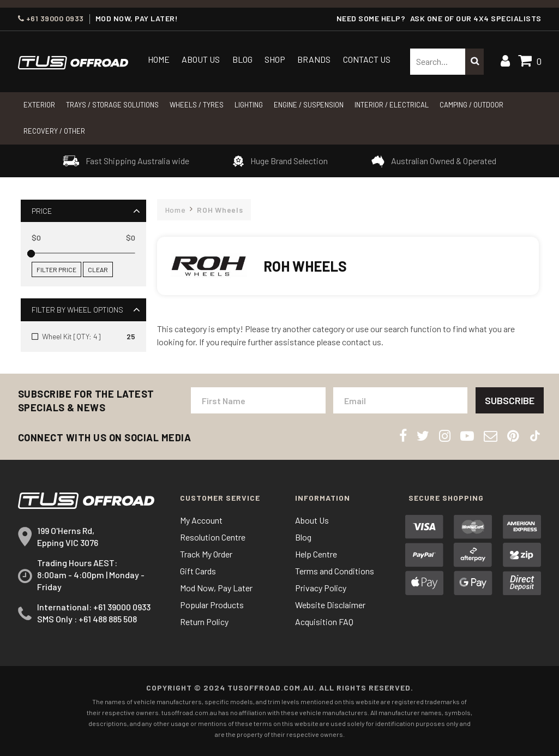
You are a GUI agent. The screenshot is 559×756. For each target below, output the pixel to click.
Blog (242, 59)
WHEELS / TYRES (197, 105)
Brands (314, 59)
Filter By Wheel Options (77, 310)
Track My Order (206, 554)
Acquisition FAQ (324, 622)
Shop (275, 59)
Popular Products (212, 605)
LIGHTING (249, 105)
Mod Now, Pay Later (216, 588)
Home (159, 59)
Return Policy (204, 622)
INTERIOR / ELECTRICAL (392, 105)
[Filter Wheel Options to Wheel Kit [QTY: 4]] (83, 337)
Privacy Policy (321, 588)
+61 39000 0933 (51, 19)
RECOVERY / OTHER (54, 131)
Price (42, 211)
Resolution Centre (213, 537)
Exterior (39, 105)
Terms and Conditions (335, 571)
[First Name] (258, 400)
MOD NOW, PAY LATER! (137, 19)
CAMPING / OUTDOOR (471, 105)
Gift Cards (198, 571)
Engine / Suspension (309, 105)
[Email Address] (401, 400)
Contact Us (367, 59)
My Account (201, 520)
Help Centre (316, 554)
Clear (98, 269)
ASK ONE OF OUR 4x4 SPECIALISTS (476, 18)
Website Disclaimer (330, 605)
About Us (201, 59)
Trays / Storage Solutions (112, 105)
